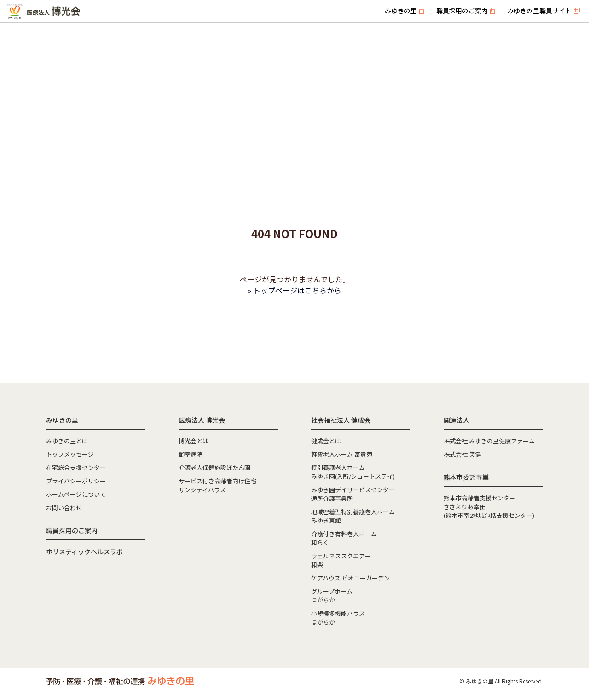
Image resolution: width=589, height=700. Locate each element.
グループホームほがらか (332, 596)
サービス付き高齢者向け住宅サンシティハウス (217, 485)
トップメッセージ (70, 454)
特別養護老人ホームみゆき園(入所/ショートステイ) (353, 472)
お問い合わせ (64, 508)
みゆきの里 (401, 11)
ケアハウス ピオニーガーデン (350, 578)
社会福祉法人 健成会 (341, 420)
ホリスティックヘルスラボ (84, 551)
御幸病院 (191, 454)
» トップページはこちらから (294, 290)
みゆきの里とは (67, 441)
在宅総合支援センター (76, 468)
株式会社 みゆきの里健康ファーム (489, 441)
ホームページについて (76, 494)
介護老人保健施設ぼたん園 (214, 468)
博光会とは (193, 441)
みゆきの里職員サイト (539, 11)
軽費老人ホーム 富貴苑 (342, 454)
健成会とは (326, 441)
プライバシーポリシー (76, 481)
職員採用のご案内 (462, 11)
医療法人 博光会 (202, 420)
